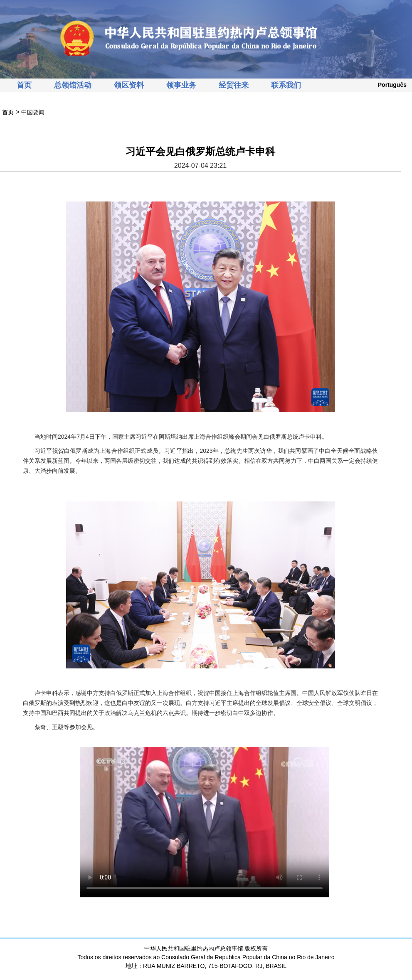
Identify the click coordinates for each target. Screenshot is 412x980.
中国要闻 (33, 112)
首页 (24, 85)
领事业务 (181, 85)
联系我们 (286, 85)
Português (392, 85)
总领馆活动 (73, 85)
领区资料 (129, 85)
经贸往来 (234, 85)
